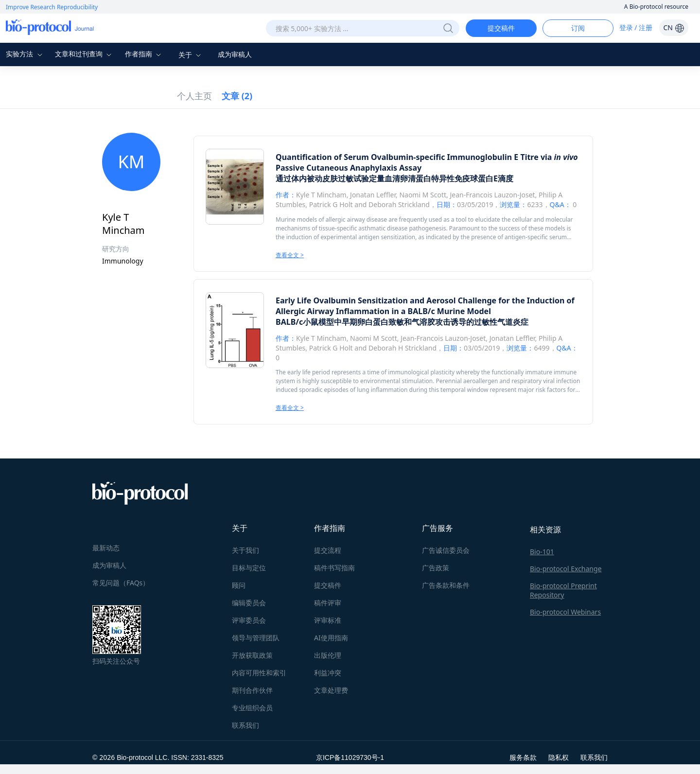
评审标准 (328, 620)
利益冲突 (328, 673)
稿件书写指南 (334, 568)
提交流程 (328, 550)
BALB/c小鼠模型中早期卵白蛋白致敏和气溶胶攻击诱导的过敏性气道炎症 (402, 322)
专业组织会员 (252, 708)
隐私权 (559, 757)
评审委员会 (249, 620)
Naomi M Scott (423, 195)
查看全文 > (290, 255)
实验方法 (25, 54)
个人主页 (194, 96)
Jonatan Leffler (373, 195)
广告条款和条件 (446, 585)
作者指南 (144, 54)
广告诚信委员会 (446, 550)
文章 (237, 96)
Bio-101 (542, 552)
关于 (191, 55)
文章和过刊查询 (85, 54)
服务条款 (523, 757)
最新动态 (106, 548)
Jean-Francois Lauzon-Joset (492, 195)
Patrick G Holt (331, 204)
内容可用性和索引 (259, 673)
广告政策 (436, 568)
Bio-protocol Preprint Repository (563, 590)
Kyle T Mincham (321, 195)
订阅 (578, 28)
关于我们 (245, 550)
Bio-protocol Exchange (566, 569)
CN (674, 27)
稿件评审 (328, 603)
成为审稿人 (235, 54)
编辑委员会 (249, 603)
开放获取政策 (252, 655)
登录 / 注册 (636, 27)
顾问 (239, 585)
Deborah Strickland (399, 204)
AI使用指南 (331, 638)
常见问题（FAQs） (121, 583)
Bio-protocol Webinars (565, 612)
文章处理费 (331, 690)
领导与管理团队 (256, 638)
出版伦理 (328, 655)
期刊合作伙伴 (252, 690)
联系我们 (245, 725)
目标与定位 (249, 568)
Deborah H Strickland (402, 348)
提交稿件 (501, 28)
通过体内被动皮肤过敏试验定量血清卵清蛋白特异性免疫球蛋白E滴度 (394, 178)
